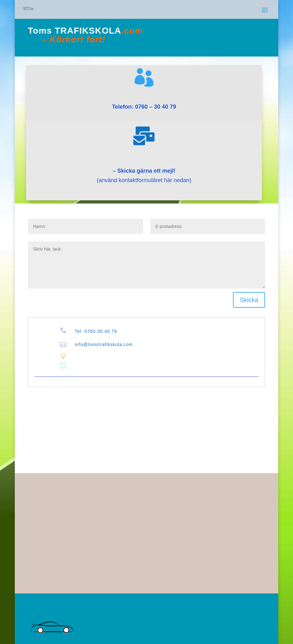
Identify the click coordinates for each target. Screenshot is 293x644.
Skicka (249, 300)
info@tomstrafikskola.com (104, 344)
